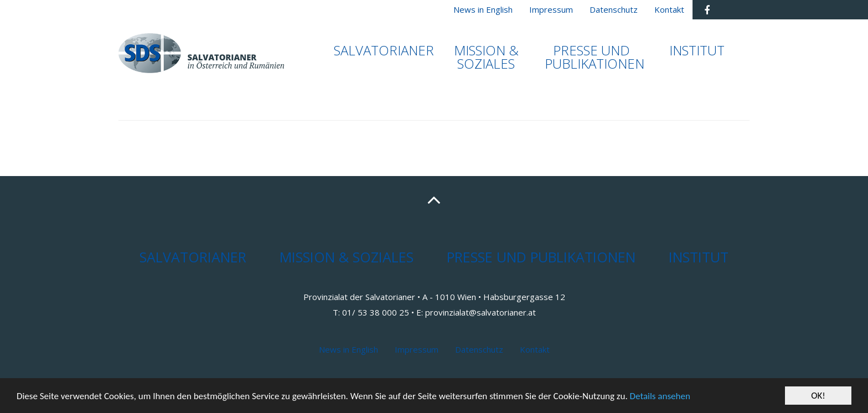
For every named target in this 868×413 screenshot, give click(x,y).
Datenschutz (479, 349)
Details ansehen (660, 396)
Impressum (417, 349)
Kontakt (535, 349)
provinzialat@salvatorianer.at (480, 312)
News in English (348, 349)
